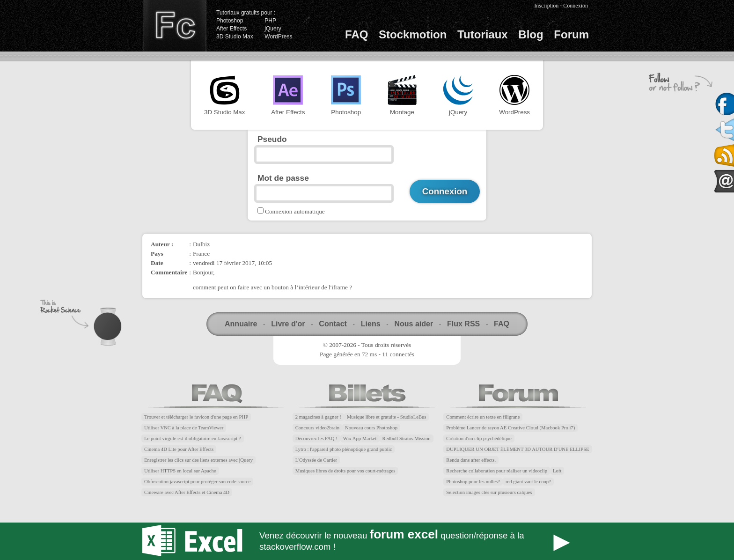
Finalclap (175, 26)
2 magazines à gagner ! (318, 417)
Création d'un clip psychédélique (479, 438)
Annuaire (241, 324)
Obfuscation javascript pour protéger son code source (197, 482)
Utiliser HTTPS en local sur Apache (180, 471)
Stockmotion (413, 34)
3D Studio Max (235, 37)
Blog (531, 34)
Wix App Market (360, 438)
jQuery (273, 29)
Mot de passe (283, 178)
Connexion (576, 6)
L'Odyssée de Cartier (316, 460)
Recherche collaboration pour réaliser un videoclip (497, 471)
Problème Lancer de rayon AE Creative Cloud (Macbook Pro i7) (510, 428)
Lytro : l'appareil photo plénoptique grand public (344, 449)
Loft (557, 471)
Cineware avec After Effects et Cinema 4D (187, 492)
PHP (270, 21)
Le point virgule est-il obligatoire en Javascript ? (193, 438)
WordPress (278, 37)
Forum (571, 34)
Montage (402, 95)
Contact (333, 324)
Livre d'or (288, 324)
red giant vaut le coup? (528, 482)
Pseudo (272, 139)
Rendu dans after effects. (471, 460)
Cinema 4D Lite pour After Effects (179, 449)
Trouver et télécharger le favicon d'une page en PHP (196, 417)
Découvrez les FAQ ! (316, 438)
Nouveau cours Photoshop (371, 428)
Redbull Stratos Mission (407, 438)
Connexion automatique (295, 211)
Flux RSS (463, 324)
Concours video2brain (317, 428)
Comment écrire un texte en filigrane (483, 417)
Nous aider (414, 324)
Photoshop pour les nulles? (473, 482)
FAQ (356, 34)
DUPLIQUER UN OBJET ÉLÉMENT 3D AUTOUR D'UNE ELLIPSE (517, 449)
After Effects (231, 29)
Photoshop (230, 21)
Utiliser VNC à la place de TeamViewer (184, 428)
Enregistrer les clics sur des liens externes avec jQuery (198, 460)
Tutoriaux (483, 34)
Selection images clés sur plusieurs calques (489, 492)
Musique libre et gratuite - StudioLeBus (387, 417)
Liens (371, 324)
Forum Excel (367, 541)
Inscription (546, 6)
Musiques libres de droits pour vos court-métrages (345, 471)
